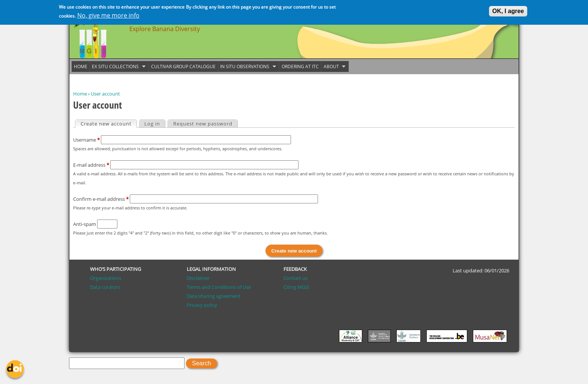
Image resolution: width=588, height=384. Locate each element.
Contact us (295, 278)
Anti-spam (85, 224)
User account (105, 94)
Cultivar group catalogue (183, 66)
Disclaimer (198, 278)
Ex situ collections (118, 67)
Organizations (106, 278)
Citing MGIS (296, 287)
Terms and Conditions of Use (219, 287)
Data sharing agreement (214, 296)
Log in (152, 124)
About (333, 67)
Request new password (203, 124)
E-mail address (91, 165)
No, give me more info (108, 14)
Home (80, 94)
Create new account (109, 124)
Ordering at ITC (300, 66)
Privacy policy (202, 305)
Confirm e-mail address (101, 199)
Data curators (105, 287)
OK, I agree (508, 10)
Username (86, 140)
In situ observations (247, 67)
